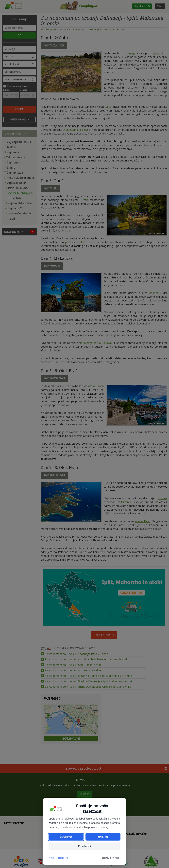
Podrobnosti (84, 846)
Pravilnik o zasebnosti (58, 858)
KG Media (116, 858)
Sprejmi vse (66, 837)
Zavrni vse (103, 837)
